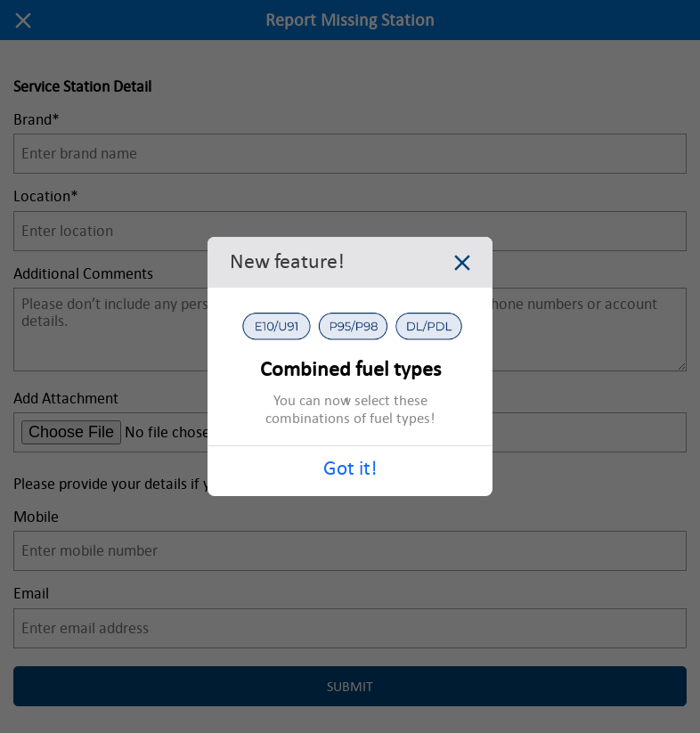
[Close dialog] (462, 265)
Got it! (350, 468)
